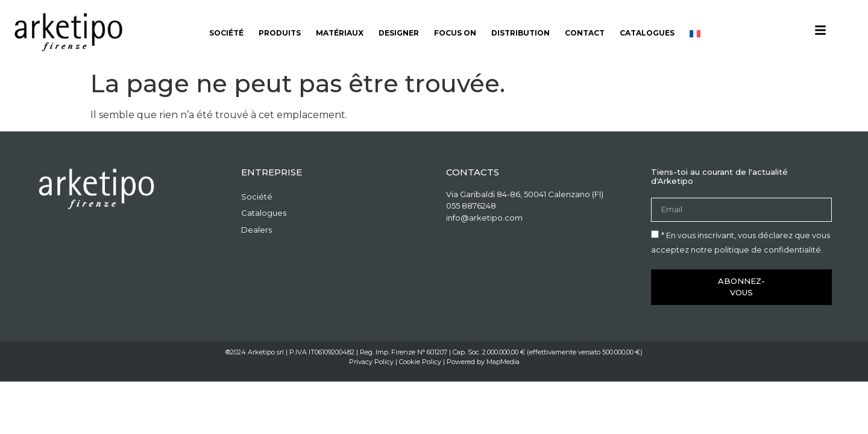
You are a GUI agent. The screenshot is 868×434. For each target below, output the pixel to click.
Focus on (455, 33)
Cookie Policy (420, 362)
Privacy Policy (371, 362)
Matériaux (340, 33)
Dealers (256, 230)
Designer (399, 33)
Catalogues (647, 33)
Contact (585, 33)
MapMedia (503, 362)
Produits (280, 33)
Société (226, 33)
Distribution (520, 33)
